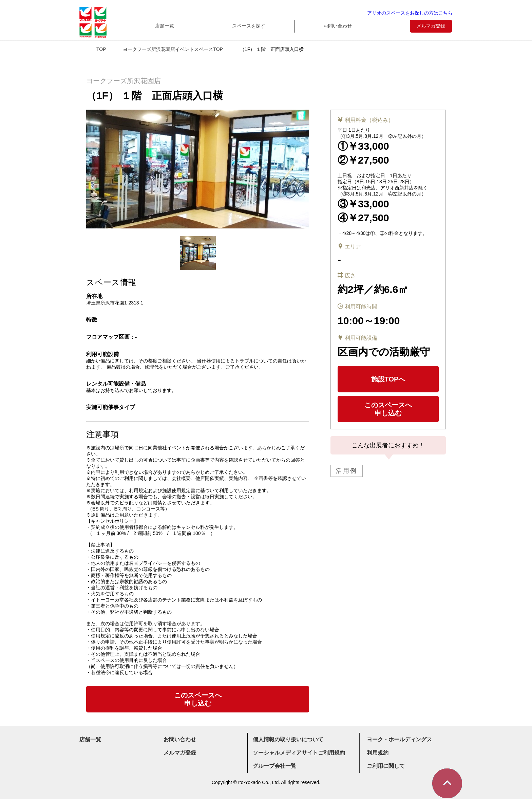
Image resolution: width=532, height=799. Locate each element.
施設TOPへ (388, 379)
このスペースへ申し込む (388, 409)
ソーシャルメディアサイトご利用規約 (299, 753)
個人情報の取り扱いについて (288, 739)
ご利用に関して (386, 766)
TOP (101, 49)
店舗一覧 (165, 26)
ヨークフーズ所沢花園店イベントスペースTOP (173, 49)
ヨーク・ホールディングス (399, 739)
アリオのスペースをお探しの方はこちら (410, 13)
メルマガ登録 (431, 26)
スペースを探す (249, 26)
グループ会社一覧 (274, 766)
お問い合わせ (338, 26)
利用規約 (378, 753)
